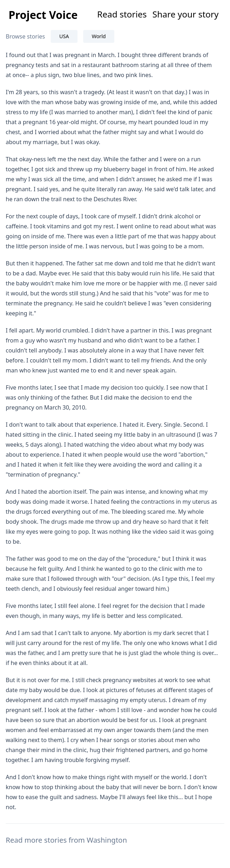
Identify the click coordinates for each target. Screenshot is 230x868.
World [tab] (99, 36)
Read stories (122, 14)
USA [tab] (64, 36)
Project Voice (43, 15)
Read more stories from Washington (66, 840)
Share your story (186, 14)
